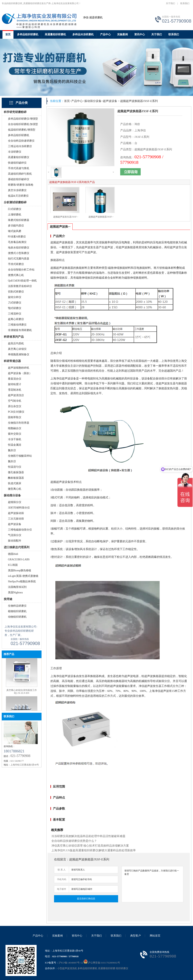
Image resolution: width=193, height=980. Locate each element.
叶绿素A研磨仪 (17, 237)
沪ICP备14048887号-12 (71, 963)
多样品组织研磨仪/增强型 (23, 119)
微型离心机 (15, 489)
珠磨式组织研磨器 (19, 220)
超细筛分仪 (15, 502)
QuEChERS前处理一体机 (22, 281)
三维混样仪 (15, 314)
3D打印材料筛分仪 (19, 508)
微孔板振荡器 (16, 472)
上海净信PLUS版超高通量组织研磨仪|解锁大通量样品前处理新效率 (94, 850)
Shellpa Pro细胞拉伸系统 (22, 581)
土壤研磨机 (15, 215)
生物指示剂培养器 (19, 423)
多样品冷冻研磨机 (83, 34)
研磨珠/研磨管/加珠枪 (21, 185)
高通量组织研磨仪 (19, 157)
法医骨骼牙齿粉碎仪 (20, 286)
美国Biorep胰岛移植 (20, 570)
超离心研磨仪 (16, 319)
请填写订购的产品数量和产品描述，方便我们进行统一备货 (152, 884)
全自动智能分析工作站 (21, 270)
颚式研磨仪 (15, 308)
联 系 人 (62, 870)
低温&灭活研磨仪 (18, 196)
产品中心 (105, 34)
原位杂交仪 (15, 406)
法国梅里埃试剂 (17, 587)
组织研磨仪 (122, 968)
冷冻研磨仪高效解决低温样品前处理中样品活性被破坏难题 (88, 836)
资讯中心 (140, 34)
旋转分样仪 (15, 297)
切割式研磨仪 (16, 292)
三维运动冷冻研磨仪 (20, 146)
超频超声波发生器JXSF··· (66, 217)
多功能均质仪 (16, 226)
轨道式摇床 (15, 483)
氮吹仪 (12, 450)
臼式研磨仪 (15, 209)
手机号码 (62, 879)
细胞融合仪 (15, 428)
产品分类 (22, 103)
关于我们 (170, 3)
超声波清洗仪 (16, 395)
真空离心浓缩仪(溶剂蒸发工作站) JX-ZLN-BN (22, 695)
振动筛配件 (15, 541)
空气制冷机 (15, 401)
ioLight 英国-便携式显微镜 (23, 576)
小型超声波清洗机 (67, 968)
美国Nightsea (15, 592)
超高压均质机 (16, 343)
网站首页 (155, 936)
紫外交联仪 (15, 434)
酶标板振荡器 (16, 478)
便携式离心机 (16, 275)
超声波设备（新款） (20, 373)
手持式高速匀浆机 (19, 168)
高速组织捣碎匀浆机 (20, 174)
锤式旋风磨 (15, 231)
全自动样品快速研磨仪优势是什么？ (74, 841)
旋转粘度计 (15, 384)
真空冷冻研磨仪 (17, 190)
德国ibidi (13, 554)
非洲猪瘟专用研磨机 (20, 330)
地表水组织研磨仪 (19, 248)
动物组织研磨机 (17, 617)
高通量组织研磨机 (55, 34)
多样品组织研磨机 (28, 34)
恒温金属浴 (15, 445)
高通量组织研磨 (107, 968)
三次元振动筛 (16, 519)
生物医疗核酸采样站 (20, 456)
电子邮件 (62, 889)
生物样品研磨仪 (17, 606)
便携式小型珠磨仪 (19, 253)
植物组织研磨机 (17, 611)
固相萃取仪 (15, 417)
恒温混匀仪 (15, 467)
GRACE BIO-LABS (19, 559)
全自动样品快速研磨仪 (21, 141)
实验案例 (122, 34)
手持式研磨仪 (16, 264)
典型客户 (136, 936)
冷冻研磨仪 (15, 152)
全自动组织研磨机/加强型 (23, 124)
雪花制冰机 (15, 390)
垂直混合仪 (15, 379)
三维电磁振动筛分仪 (20, 530)
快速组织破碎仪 (17, 163)
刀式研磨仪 (15, 303)
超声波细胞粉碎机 (19, 368)
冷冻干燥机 (15, 439)
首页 (8, 34)
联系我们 (185, 3)
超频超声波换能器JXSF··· (101, 217)
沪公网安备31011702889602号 (102, 963)
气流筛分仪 (15, 535)
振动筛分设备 (93, 101)
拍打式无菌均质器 (19, 259)
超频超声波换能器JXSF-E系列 (139, 101)
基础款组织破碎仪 (19, 179)
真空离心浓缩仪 (17, 349)
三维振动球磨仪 (17, 325)
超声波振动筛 (16, 513)
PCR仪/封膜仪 (16, 412)
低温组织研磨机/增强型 (22, 130)
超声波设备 (15, 524)
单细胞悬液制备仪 (19, 354)
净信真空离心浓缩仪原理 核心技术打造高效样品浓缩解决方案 (90, 846)
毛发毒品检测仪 (17, 242)
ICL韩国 (13, 565)
